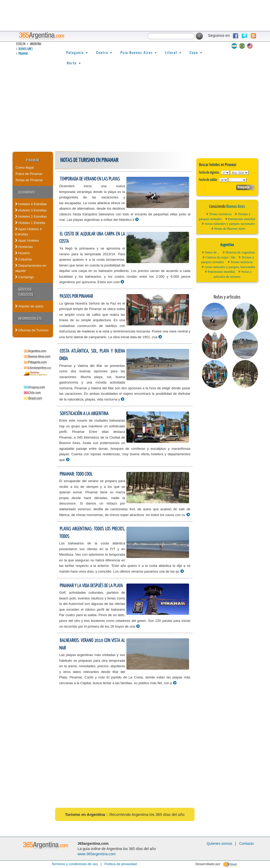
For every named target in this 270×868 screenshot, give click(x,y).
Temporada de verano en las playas (90, 179)
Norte (74, 63)
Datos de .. (212, 252)
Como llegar (25, 168)
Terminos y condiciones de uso (75, 864)
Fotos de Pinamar (29, 174)
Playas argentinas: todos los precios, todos (92, 533)
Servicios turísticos (26, 292)
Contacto (246, 843)
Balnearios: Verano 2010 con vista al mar (92, 644)
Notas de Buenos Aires (230, 229)
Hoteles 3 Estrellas (31, 210)
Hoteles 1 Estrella (30, 223)
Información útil (30, 318)
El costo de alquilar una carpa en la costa (92, 238)
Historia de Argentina (240, 252)
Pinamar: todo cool (76, 474)
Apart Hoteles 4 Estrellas (28, 232)
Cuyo (196, 52)
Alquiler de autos (29, 306)
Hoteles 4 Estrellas (31, 204)
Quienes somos (219, 843)
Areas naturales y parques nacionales (230, 224)
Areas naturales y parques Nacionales (230, 267)
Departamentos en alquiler (31, 268)
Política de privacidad (121, 864)
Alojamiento (27, 192)
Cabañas (24, 259)
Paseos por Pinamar (77, 296)
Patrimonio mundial (242, 219)
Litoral (173, 52)
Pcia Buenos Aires (139, 52)
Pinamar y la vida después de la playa (91, 586)
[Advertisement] (135, 112)
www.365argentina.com (97, 854)
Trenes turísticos (220, 214)
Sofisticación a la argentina (84, 414)
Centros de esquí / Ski (220, 257)
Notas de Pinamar (29, 180)
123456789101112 (240, 173)
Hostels (22, 253)
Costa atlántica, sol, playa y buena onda (92, 355)
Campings (24, 277)
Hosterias (24, 247)
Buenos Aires (26, 49)
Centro (104, 52)
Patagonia (77, 52)
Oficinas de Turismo (32, 330)
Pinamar (23, 54)
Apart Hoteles (27, 241)
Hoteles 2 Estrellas (31, 217)
